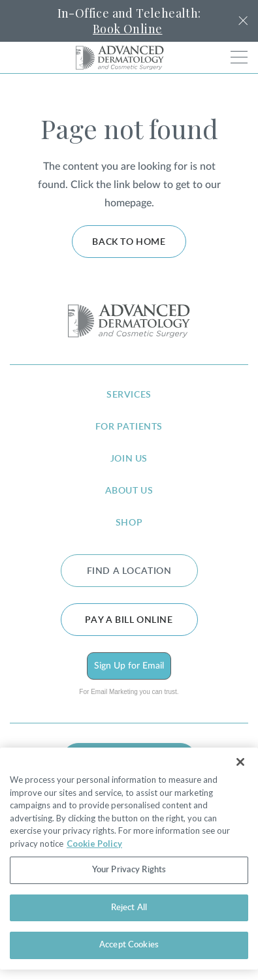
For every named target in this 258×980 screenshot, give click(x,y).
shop (129, 523)
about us (129, 491)
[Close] (240, 762)
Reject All (129, 908)
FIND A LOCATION (129, 571)
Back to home (129, 242)
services (129, 395)
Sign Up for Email (129, 666)
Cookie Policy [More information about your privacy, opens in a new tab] (94, 844)
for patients (129, 427)
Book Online (127, 29)
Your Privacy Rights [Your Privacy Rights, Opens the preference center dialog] (129, 870)
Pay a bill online (129, 620)
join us (129, 459)
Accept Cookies (129, 945)
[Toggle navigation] (239, 57)
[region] (129, 859)
